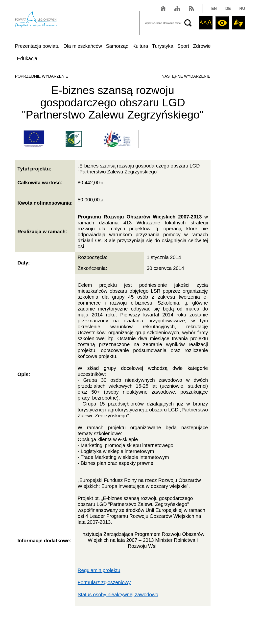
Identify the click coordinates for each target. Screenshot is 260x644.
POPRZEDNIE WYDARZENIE (42, 76)
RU (242, 9)
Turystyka (163, 46)
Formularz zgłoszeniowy (104, 582)
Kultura (140, 46)
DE (228, 9)
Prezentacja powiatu (37, 46)
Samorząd (117, 46)
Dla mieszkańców (83, 46)
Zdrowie (202, 46)
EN (214, 9)
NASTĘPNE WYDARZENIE (186, 76)
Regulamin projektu (99, 570)
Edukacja (27, 58)
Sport (183, 46)
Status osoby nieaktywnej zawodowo (118, 595)
